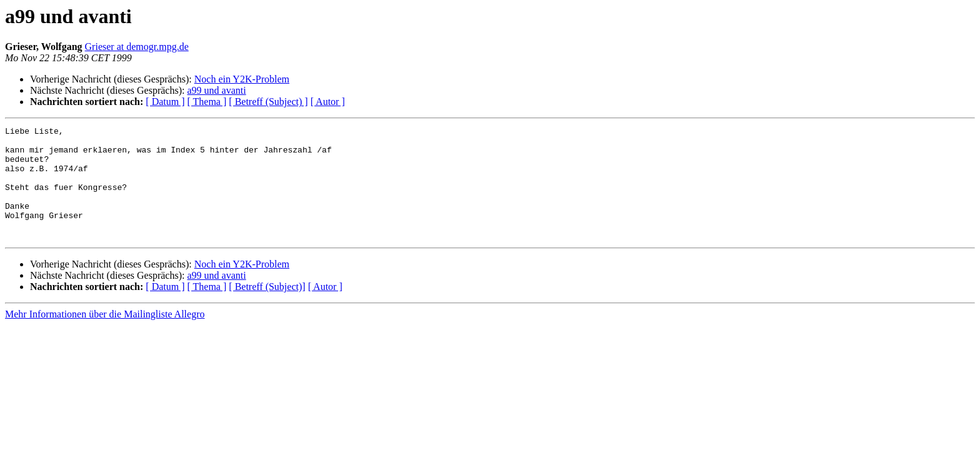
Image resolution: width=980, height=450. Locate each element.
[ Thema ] (207, 102)
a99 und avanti (216, 90)
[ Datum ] (165, 102)
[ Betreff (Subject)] (267, 309)
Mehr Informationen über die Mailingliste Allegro (105, 337)
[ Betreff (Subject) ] (268, 102)
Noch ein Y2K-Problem (242, 79)
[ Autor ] (328, 102)
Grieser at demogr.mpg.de (137, 47)
